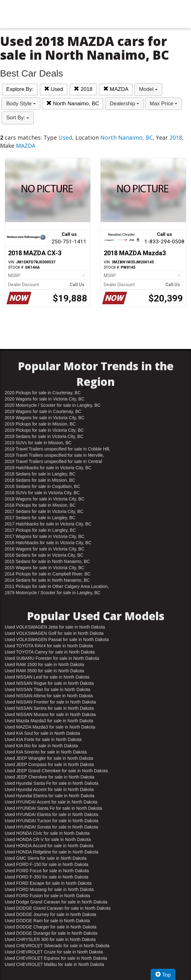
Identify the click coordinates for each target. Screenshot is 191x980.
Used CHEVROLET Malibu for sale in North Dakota (54, 964)
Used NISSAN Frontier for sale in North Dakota (50, 702)
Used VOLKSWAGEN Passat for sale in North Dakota (57, 639)
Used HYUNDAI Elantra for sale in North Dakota (51, 814)
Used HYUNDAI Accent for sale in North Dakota (51, 802)
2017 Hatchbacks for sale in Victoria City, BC (48, 524)
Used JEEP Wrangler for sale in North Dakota (49, 758)
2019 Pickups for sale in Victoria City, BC (44, 430)
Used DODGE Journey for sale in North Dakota (50, 914)
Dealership (124, 104)
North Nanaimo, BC (73, 104)
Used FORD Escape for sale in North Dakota (48, 883)
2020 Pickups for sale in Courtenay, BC (43, 393)
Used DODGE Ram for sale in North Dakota (47, 921)
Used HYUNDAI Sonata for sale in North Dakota (51, 827)
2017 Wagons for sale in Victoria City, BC (45, 536)
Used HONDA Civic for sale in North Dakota (47, 833)
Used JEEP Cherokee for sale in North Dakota (50, 777)
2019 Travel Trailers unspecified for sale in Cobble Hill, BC (58, 449)
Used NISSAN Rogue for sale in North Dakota (49, 683)
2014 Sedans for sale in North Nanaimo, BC (47, 580)
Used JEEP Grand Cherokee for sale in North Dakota (56, 771)
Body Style (21, 104)
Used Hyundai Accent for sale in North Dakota (49, 789)
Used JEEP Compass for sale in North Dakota (49, 764)
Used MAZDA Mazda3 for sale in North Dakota (50, 727)
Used (54, 89)
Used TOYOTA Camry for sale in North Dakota (50, 652)
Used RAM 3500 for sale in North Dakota (44, 671)
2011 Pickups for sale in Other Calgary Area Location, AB (57, 587)
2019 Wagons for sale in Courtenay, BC (43, 411)
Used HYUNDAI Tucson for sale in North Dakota (52, 821)
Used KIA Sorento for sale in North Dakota (46, 752)
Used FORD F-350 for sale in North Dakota (47, 877)
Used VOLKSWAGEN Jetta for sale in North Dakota (55, 627)
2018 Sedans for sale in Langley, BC (40, 474)
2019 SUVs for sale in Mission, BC (38, 443)
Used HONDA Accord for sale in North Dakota (49, 846)
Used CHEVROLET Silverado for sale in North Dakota (57, 946)
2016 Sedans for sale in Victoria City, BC (44, 555)
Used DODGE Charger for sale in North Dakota (50, 927)
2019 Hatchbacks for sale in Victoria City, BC (48, 468)
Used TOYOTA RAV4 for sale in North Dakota (49, 646)
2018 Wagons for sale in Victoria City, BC (45, 499)
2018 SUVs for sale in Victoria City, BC (42, 493)
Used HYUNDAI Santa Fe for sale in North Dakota (53, 808)
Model (148, 89)
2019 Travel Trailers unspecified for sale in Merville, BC (54, 455)
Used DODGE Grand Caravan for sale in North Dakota (58, 908)
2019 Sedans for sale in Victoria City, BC (44, 436)
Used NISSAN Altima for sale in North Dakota (49, 696)
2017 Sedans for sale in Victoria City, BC (44, 511)
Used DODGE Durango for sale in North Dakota (51, 933)
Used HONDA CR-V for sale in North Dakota (48, 839)
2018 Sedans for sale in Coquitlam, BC (42, 486)
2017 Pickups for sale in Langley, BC (40, 530)
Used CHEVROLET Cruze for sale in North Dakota (54, 952)
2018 (83, 89)
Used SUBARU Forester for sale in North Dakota (52, 658)
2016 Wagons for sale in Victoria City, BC (45, 549)
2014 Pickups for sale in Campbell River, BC (48, 574)
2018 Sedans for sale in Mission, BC (40, 480)
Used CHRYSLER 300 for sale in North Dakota (50, 939)
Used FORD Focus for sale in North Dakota (47, 871)
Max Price (163, 104)
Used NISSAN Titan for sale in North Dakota (48, 689)
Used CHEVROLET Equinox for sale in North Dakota (56, 958)
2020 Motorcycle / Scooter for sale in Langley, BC (53, 405)
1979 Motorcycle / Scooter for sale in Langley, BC (53, 593)
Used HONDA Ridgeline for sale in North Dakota (52, 852)
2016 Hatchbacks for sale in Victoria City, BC (48, 543)
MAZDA (116, 89)
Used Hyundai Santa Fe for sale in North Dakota (52, 783)
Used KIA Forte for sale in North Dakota (43, 739)
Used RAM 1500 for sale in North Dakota (44, 664)
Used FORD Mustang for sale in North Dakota (49, 889)
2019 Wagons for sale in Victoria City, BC (45, 418)
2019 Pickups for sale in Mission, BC (40, 424)
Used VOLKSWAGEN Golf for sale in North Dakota (54, 633)
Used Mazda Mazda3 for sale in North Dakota (49, 721)
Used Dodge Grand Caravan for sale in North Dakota (56, 902)
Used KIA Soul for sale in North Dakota (42, 733)
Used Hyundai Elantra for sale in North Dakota (50, 796)
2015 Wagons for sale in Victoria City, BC (45, 568)
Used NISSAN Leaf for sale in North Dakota (47, 677)
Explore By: (20, 89)
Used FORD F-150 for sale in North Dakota (47, 864)
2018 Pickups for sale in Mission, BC (40, 505)
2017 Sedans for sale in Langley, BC (40, 518)
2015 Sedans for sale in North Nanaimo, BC (47, 561)
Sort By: (18, 118)
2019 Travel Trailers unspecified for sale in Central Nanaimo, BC (53, 462)
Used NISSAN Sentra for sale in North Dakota (49, 708)
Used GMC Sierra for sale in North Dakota (45, 858)
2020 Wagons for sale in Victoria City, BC (45, 399)
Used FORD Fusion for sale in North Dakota (47, 896)
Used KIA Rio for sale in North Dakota (41, 746)
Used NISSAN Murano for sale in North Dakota (50, 714)
